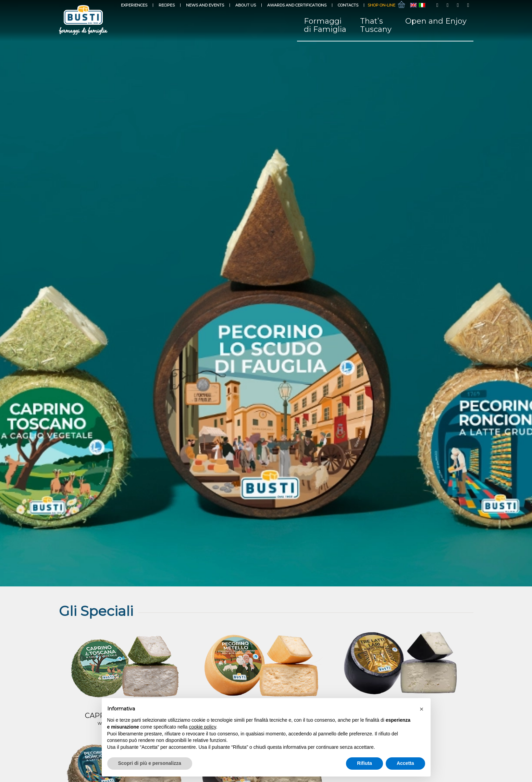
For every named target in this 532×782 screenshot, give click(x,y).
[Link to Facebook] (437, 5)
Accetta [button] (405, 763)
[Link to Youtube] (458, 5)
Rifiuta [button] (364, 763)
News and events (205, 5)
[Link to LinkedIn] (468, 5)
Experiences (134, 5)
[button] (422, 709)
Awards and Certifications (297, 5)
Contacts (348, 5)
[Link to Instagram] (448, 5)
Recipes (167, 5)
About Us (246, 5)
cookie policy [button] (202, 727)
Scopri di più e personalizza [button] (150, 763)
